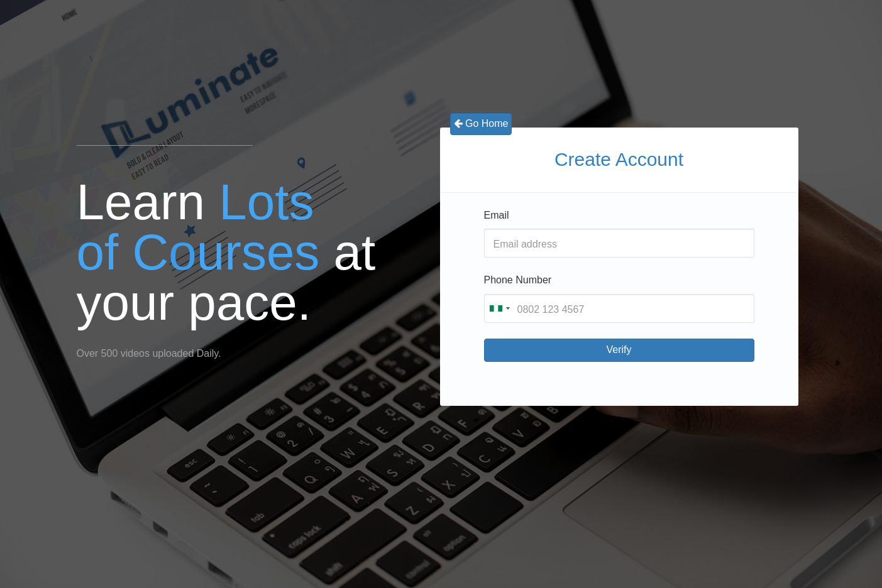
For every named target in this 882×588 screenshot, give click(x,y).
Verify (619, 350)
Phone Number (518, 280)
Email (497, 215)
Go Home (481, 123)
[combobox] (499, 308)
